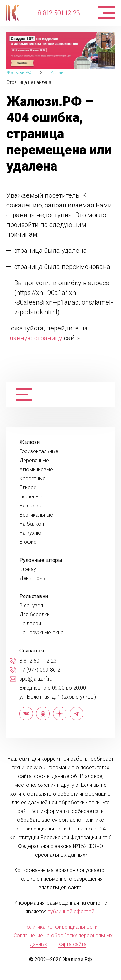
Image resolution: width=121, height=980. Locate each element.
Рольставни (34, 596)
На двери (30, 624)
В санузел (31, 606)
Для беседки (35, 615)
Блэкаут (29, 569)
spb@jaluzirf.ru (36, 679)
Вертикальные (36, 515)
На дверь (30, 506)
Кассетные (32, 479)
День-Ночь (32, 578)
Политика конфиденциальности (60, 927)
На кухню (30, 533)
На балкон (32, 524)
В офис (28, 542)
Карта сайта (72, 944)
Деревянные (34, 461)
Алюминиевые (36, 470)
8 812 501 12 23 (59, 13)
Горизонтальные (39, 451)
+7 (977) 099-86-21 (41, 670)
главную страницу (34, 338)
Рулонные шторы (41, 560)
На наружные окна (41, 633)
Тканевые (31, 497)
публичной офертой (71, 912)
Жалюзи (30, 442)
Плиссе (28, 488)
